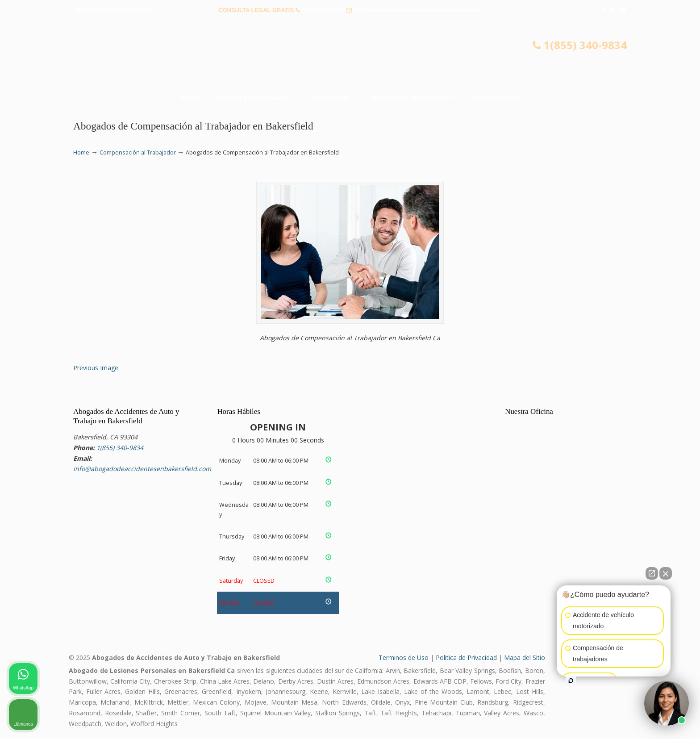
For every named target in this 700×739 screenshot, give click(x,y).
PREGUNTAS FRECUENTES (114, 10)
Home (81, 152)
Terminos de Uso (404, 658)
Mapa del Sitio (525, 658)
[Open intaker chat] (571, 681)
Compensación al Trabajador (138, 152)
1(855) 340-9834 (323, 10)
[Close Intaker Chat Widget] (666, 573)
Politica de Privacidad (466, 658)
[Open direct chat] (652, 573)
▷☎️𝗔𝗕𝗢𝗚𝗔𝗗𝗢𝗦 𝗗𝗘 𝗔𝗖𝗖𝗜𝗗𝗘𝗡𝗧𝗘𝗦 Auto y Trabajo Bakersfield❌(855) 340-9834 (350, 56)
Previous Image (96, 368)
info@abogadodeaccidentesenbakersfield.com (418, 10)
